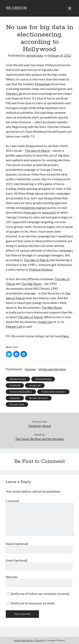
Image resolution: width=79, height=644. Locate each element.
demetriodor (35, 55)
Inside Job (45, 322)
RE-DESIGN (16, 8)
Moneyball (42, 84)
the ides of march (38, 398)
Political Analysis (41, 269)
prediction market (34, 208)
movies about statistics (53, 392)
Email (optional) (17, 560)
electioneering (43, 379)
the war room (17, 404)
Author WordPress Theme (28, 640)
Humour (30, 369)
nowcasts (49, 212)
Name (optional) (17, 544)
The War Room (31, 284)
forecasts (31, 212)
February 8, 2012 (60, 55)
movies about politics (21, 392)
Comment (13, 501)
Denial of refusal (40, 426)
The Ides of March (37, 150)
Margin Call (14, 93)
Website (12, 577)
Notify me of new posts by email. (33, 603)
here (66, 336)
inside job (15, 385)
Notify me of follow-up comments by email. (40, 594)
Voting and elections (52, 369)
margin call (35, 385)
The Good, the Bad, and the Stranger (40, 439)
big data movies (18, 379)
